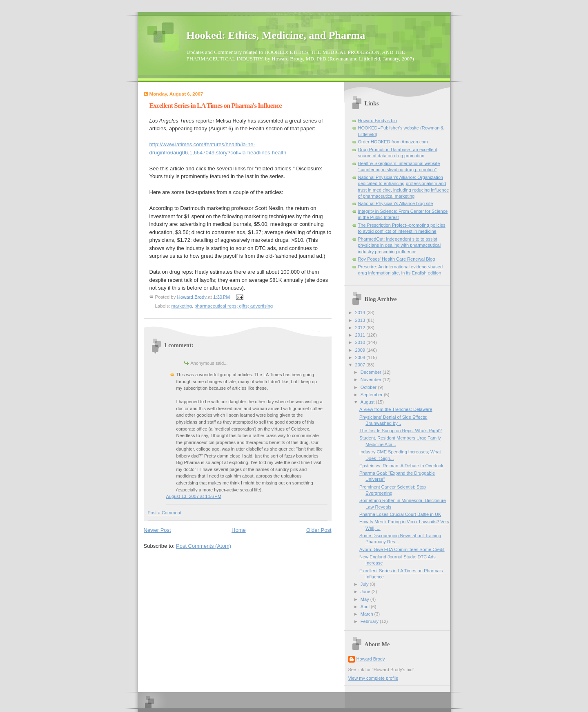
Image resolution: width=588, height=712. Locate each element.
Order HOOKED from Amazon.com (393, 142)
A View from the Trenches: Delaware (396, 409)
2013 (361, 320)
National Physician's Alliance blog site (396, 203)
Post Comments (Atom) (204, 546)
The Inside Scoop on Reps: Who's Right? (401, 431)
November (372, 379)
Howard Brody (371, 659)
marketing (182, 306)
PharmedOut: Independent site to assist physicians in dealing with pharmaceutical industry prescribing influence (400, 245)
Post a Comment (165, 513)
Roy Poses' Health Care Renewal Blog (397, 259)
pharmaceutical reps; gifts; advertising (234, 306)
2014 (361, 312)
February (370, 621)
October (369, 387)
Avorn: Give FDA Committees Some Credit (402, 549)
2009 (361, 350)
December (372, 372)
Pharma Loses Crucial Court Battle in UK (400, 514)
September (372, 395)
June (366, 591)
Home (239, 530)
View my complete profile (373, 678)
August (368, 402)
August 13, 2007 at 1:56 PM (194, 496)
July (365, 584)
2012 (361, 328)
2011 (361, 335)
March (367, 614)
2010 (361, 342)
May (365, 599)
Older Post (319, 530)
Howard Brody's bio (378, 121)
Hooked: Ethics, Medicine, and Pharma (276, 35)
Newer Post (157, 530)
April (366, 607)
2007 (361, 365)
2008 (361, 357)
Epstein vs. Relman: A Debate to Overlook (401, 466)
